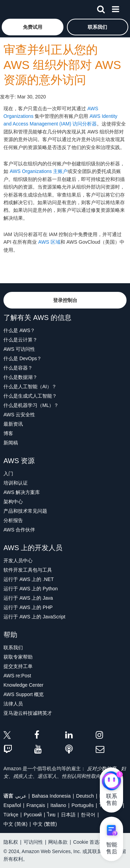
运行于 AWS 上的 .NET (29, 579)
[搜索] (101, 8)
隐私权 (11, 842)
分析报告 (13, 520)
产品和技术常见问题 (25, 511)
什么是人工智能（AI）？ (30, 387)
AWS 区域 (49, 242)
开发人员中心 (18, 561)
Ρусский (33, 815)
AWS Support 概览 (24, 694)
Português (83, 805)
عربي (21, 796)
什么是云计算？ (20, 340)
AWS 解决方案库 (22, 492)
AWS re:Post (17, 676)
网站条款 (58, 842)
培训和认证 (16, 483)
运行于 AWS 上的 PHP (28, 607)
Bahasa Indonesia (51, 796)
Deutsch (85, 796)
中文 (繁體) (45, 824)
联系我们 (13, 648)
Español (12, 805)
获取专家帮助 (18, 657)
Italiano (58, 805)
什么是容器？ (18, 368)
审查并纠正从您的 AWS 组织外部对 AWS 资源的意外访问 (62, 65)
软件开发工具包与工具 (28, 570)
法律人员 (13, 704)
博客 (8, 433)
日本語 (68, 815)
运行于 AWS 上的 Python (31, 589)
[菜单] (115, 8)
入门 (8, 474)
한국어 (88, 815)
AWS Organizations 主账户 (39, 171)
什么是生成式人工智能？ (30, 396)
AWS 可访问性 (19, 349)
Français (36, 805)
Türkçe (11, 815)
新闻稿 (11, 443)
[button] (33, 27)
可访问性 (33, 842)
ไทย (51, 815)
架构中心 (13, 502)
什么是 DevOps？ (23, 358)
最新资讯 (13, 424)
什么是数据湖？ (20, 377)
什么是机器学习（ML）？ (31, 405)
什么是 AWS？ (19, 330)
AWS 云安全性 (19, 415)
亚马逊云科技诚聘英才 (28, 713)
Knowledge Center (23, 685)
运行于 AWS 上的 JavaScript (34, 617)
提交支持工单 (18, 666)
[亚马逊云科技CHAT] (111, 781)
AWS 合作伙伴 (19, 530)
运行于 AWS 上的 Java (28, 598)
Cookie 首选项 (89, 842)
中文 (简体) (15, 824)
